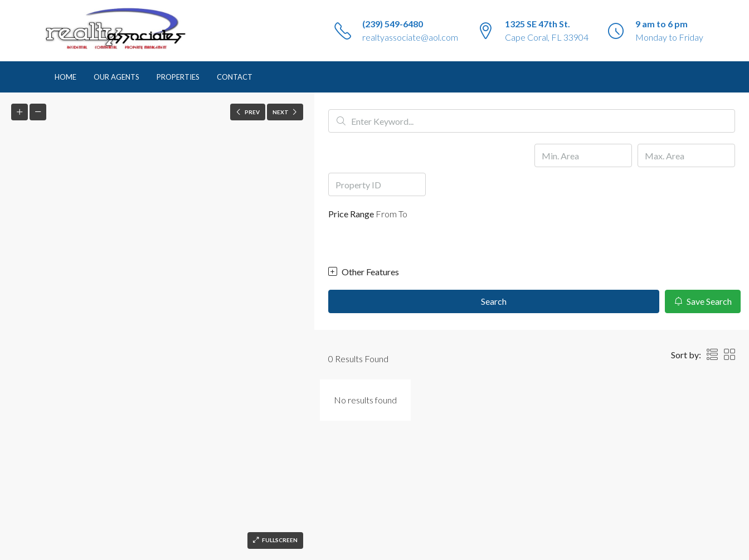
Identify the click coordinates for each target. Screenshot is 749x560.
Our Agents (116, 77)
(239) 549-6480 (393, 24)
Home (65, 77)
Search (494, 301)
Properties (178, 77)
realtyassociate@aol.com (410, 37)
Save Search (703, 301)
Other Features (364, 272)
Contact (235, 77)
